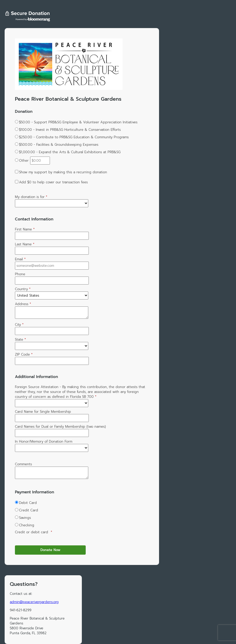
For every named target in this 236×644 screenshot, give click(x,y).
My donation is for (31, 197)
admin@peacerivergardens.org (34, 602)
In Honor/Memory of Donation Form (44, 441)
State (20, 340)
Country (23, 289)
